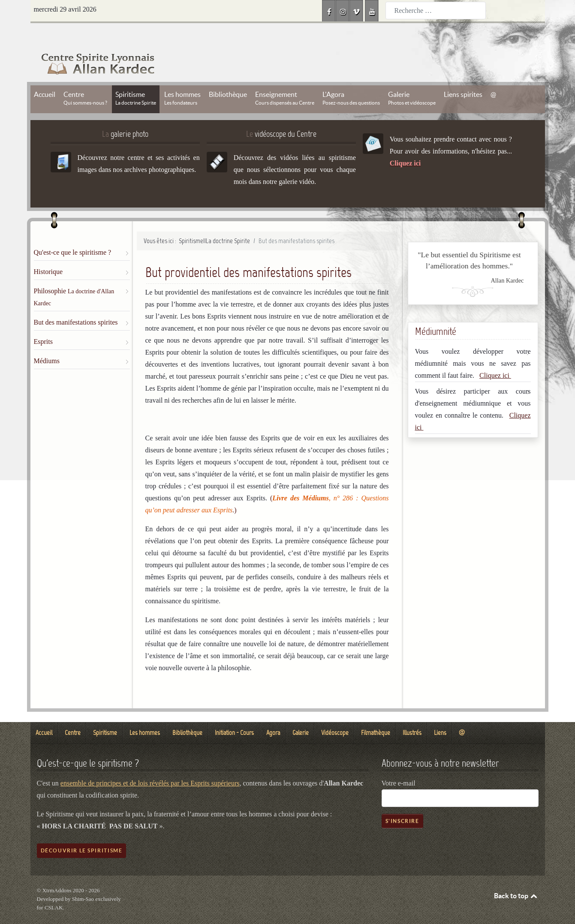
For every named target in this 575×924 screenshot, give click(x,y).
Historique (48, 252)
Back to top (516, 876)
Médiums (47, 342)
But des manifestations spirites (76, 303)
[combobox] (436, 11)
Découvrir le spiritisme (82, 831)
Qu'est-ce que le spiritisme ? (73, 233)
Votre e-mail (399, 764)
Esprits (43, 322)
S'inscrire (402, 802)
